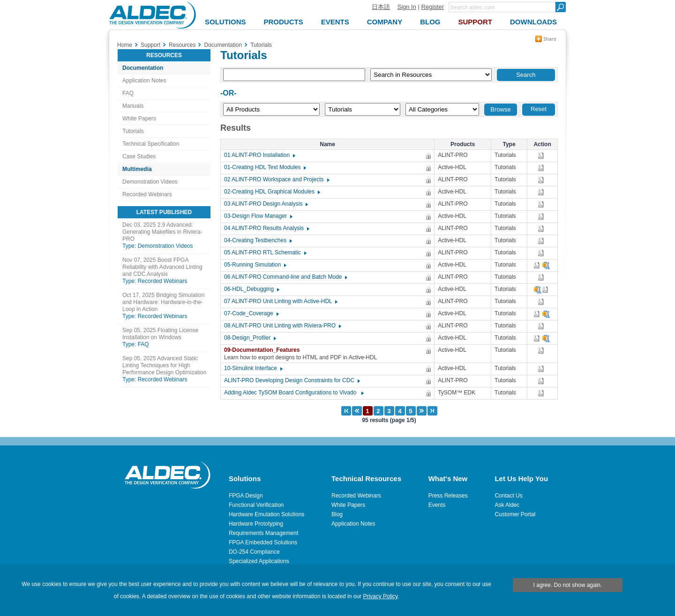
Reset (539, 109)
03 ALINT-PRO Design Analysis (266, 204)
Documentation (143, 68)
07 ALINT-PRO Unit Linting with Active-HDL (280, 301)
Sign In (406, 7)
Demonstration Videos (150, 182)
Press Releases (448, 496)
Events (437, 505)
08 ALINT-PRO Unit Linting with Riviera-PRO (282, 326)
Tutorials (133, 131)
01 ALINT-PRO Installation (259, 155)
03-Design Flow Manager (258, 216)
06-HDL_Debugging (251, 289)
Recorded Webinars (147, 194)
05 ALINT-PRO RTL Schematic (265, 252)
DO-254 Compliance (254, 552)
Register (433, 7)
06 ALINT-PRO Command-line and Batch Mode (285, 277)
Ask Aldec (507, 505)
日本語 (381, 7)
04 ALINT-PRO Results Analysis (266, 228)
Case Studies (139, 156)
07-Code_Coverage (251, 313)
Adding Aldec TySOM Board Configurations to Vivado (293, 393)
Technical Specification (151, 144)
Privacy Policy (380, 596)
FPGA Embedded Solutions (263, 542)
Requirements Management (263, 533)
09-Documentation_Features (264, 350)
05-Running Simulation (255, 265)
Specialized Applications (259, 561)
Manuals (133, 106)
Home (125, 45)
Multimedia (137, 169)
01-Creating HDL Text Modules (265, 167)
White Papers (139, 119)
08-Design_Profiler (250, 338)
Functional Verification (256, 505)
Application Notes (144, 81)
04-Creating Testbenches (258, 240)
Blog (337, 514)
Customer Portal (515, 514)
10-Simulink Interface (253, 368)
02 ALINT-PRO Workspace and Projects (276, 179)
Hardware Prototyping (256, 524)
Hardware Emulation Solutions (266, 514)
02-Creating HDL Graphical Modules (272, 192)
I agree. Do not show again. (568, 585)
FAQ (128, 93)
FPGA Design (246, 496)
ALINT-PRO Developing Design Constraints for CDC (292, 380)
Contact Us (508, 496)
